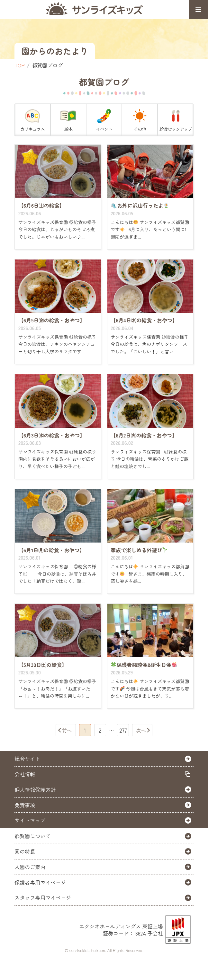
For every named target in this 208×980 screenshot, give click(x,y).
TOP (19, 65)
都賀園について (32, 836)
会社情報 (25, 774)
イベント (104, 120)
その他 (140, 120)
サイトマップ (30, 820)
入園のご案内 (30, 867)
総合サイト (27, 759)
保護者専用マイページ (40, 882)
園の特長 (25, 851)
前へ (67, 730)
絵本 (68, 120)
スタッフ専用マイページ (43, 897)
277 (123, 730)
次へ (141, 730)
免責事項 (25, 805)
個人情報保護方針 (35, 789)
